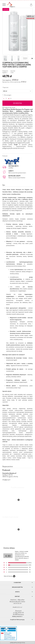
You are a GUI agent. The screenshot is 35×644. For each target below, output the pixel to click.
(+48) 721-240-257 (17, 603)
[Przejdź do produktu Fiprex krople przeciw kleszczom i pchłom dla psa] (17, 538)
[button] (32, 58)
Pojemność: (6, 87)
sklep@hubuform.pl (17, 607)
